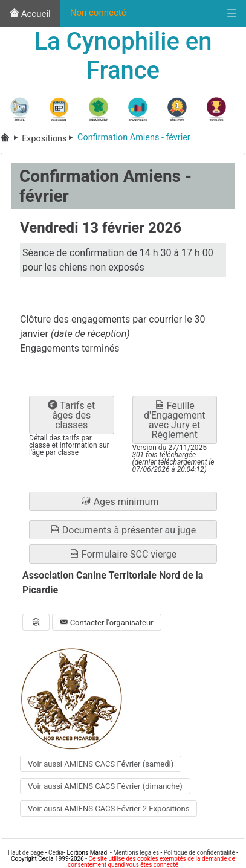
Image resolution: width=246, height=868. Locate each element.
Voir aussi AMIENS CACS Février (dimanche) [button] (105, 786)
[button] (123, 501)
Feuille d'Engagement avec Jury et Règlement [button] (175, 420)
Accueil (30, 14)
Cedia (56, 853)
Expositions (50, 139)
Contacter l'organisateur (106, 622)
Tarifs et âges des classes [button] (71, 415)
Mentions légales (136, 853)
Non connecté (98, 13)
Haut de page (26, 853)
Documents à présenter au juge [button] (123, 530)
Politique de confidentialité (199, 853)
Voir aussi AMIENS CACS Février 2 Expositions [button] (108, 809)
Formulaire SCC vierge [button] (123, 554)
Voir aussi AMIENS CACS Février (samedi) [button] (101, 764)
